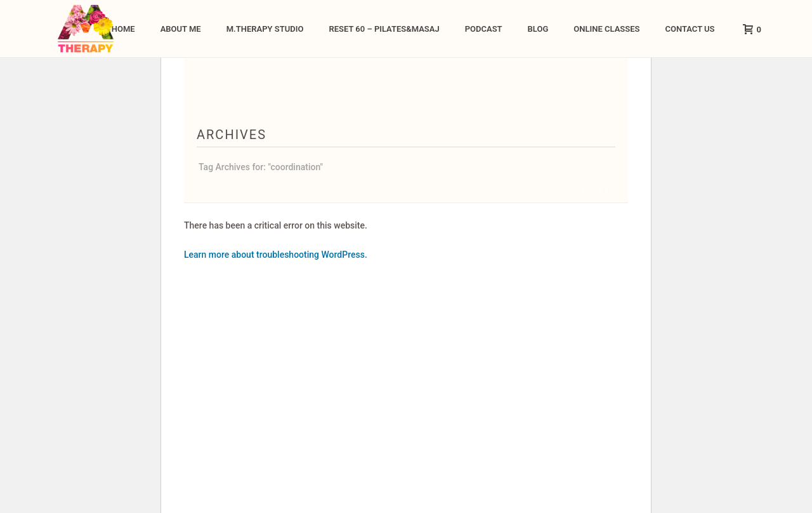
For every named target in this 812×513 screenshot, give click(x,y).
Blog (538, 29)
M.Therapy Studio (265, 29)
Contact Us (690, 29)
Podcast (484, 29)
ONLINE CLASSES (606, 29)
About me (181, 29)
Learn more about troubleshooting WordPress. (276, 255)
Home (123, 29)
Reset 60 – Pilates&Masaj (384, 29)
